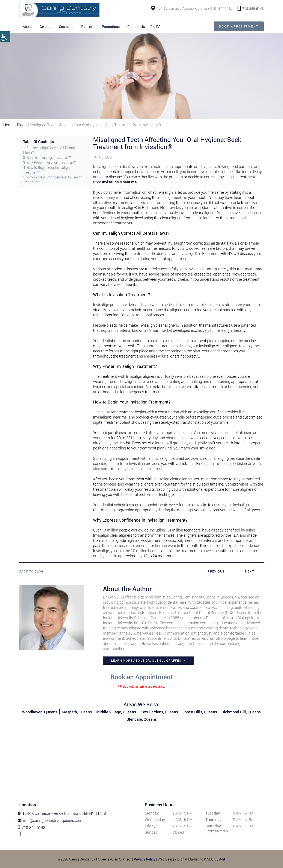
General (45, 27)
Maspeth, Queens (77, 712)
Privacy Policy (145, 859)
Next (249, 571)
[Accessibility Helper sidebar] (5, 37)
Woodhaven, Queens (40, 712)
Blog (21, 125)
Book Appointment (238, 26)
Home (8, 125)
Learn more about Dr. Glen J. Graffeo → (148, 660)
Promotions (111, 27)
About (27, 27)
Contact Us (136, 27)
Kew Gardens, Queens (159, 712)
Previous (216, 571)
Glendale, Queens (142, 719)
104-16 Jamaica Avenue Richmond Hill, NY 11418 (192, 8)
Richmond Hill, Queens (241, 712)
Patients (88, 27)
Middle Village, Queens (116, 712)
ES (158, 27)
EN (153, 27)
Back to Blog (32, 571)
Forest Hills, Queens (200, 712)
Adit (222, 859)
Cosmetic (66, 27)
